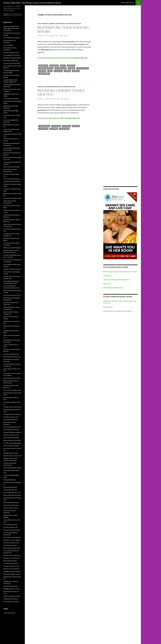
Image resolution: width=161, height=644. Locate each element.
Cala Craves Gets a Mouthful (12, 167)
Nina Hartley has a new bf (11, 563)
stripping (54, 129)
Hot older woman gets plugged (12, 443)
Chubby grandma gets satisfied (12, 468)
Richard (65, 36)
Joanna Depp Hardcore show (12, 492)
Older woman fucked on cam (12, 555)
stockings (58, 71)
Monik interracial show (10, 487)
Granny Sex (42, 87)
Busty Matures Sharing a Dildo (12, 378)
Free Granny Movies (128, 3)
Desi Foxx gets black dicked (11, 438)
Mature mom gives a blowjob (12, 530)
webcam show (44, 74)
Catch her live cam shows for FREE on (59, 118)
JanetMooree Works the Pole (12, 182)
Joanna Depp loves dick (10, 525)
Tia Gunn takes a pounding (11, 446)
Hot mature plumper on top (11, 543)
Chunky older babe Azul (10, 490)
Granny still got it (8, 45)
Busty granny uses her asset (11, 558)
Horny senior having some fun (12, 537)
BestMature (43, 66)
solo (50, 71)
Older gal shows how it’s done (12, 414)
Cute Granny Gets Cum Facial (12, 295)
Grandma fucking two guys (11, 52)
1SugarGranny (44, 126)
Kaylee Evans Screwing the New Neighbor (118, 311)
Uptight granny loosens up (11, 599)
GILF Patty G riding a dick (11, 60)
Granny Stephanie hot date (11, 430)
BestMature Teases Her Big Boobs (64, 29)
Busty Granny (43, 24)
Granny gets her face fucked (11, 55)
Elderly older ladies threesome (12, 495)
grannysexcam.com (46, 68)
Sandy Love (107, 284)
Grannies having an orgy (10, 527)
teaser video (64, 129)
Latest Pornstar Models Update (119, 297)
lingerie (72, 68)
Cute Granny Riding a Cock (11, 354)
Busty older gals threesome (11, 503)
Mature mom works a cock (11, 435)
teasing (68, 71)
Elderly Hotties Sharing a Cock (12, 357)
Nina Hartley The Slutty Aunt (113, 288)
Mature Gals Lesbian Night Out (12, 248)
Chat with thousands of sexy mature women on (62, 58)
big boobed (54, 66)
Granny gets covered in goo (11, 601)
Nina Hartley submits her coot (12, 427)
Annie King (107, 276)
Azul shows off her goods (11, 586)
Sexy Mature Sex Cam (73, 24)
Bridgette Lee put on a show (11, 589)
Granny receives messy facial (12, 63)
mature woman (83, 68)
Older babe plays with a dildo (12, 548)
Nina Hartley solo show (10, 545)
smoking (42, 71)
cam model (56, 126)
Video (41, 36)
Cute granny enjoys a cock (11, 417)
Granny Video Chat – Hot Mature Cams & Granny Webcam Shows (32, 3)
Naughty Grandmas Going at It (12, 269)
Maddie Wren (108, 307)
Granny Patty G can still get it (12, 38)
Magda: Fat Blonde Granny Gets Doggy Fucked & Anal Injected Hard (11, 28)
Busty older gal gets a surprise (12, 574)
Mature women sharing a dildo (12, 440)
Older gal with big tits (9, 480)
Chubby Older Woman (57, 24)
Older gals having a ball (10, 561)
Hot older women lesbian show (12, 407)
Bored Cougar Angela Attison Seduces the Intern (120, 272)
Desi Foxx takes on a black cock (12, 456)
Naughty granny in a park (11, 453)
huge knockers (61, 68)
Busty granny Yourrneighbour (12, 540)
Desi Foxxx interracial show (11, 569)
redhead (76, 126)
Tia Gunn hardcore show (11, 508)
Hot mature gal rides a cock (11, 566)
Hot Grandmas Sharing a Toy (12, 179)
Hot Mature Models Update (117, 267)
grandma (71, 66)
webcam (76, 71)
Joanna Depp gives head (10, 420)
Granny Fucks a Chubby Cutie (12, 390)
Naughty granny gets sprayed (12, 571)
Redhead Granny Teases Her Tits (61, 92)
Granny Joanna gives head (11, 505)
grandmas (67, 126)
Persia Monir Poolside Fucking (12, 198)
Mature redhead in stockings (12, 596)
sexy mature (44, 129)
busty (63, 66)
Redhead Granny (53, 87)
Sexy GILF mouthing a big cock (12, 58)
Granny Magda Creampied (11, 99)
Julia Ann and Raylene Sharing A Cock (116, 280)
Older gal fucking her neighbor (12, 432)
